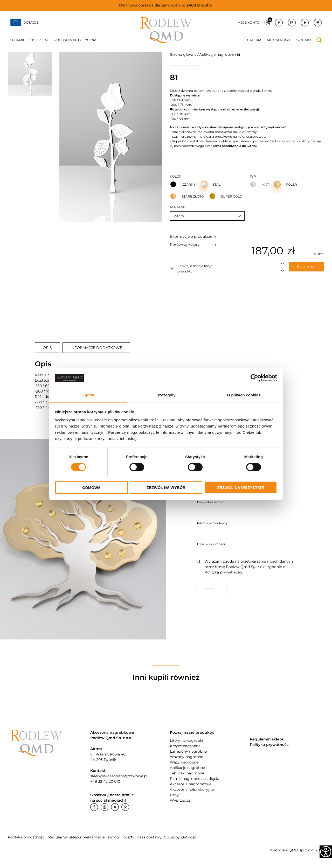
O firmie (18, 40)
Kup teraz (307, 267)
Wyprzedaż (180, 800)
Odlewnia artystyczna (75, 40)
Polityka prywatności (27, 837)
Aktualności (278, 40)
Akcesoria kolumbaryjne (192, 789)
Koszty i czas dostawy (142, 837)
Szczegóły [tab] (166, 395)
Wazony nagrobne (186, 757)
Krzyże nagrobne (185, 746)
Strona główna (183, 54)
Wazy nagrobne (184, 762)
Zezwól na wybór (166, 488)
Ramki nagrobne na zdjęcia (195, 779)
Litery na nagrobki (186, 740)
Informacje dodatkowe (96, 348)
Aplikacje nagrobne (217, 54)
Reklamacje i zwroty (102, 837)
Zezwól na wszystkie (241, 488)
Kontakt (303, 40)
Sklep (36, 40)
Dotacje (31, 22)
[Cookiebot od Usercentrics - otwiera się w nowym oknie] (254, 378)
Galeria (254, 40)
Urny (174, 795)
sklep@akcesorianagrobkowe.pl (119, 776)
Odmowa (91, 488)
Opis (47, 348)
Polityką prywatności (223, 572)
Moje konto (248, 22)
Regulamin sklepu (65, 837)
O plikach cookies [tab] (244, 395)
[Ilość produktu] (273, 267)
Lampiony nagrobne (188, 751)
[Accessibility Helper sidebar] (326, 852)
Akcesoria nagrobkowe (191, 784)
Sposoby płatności (181, 837)
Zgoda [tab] (88, 395)
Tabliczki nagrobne (187, 773)
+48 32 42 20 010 (105, 781)
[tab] (47, 348)
